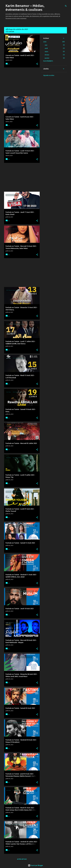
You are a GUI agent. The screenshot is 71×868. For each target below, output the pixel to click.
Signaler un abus (49, 75)
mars (46, 52)
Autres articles (22, 859)
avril (46, 48)
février (47, 55)
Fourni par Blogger (35, 865)
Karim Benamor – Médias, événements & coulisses (25, 8)
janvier (47, 58)
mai (46, 45)
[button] (37, 64)
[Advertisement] (21, 82)
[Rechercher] (66, 6)
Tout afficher (10, 32)
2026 (45, 42)
